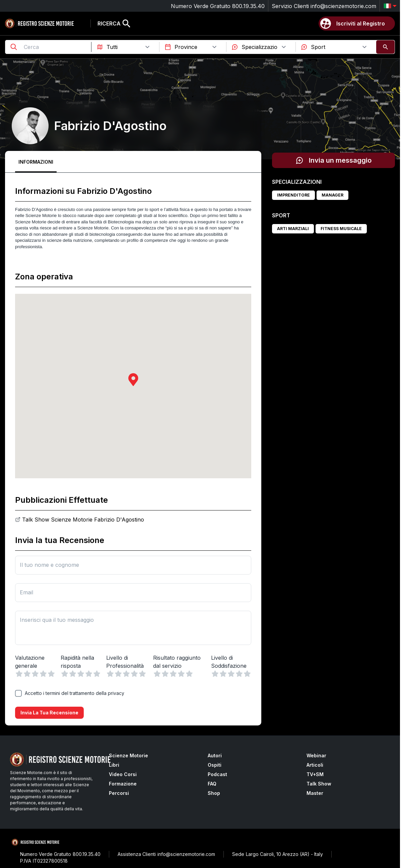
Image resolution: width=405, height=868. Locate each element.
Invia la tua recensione (49, 713)
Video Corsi (123, 774)
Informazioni (36, 162)
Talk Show (319, 784)
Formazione (123, 784)
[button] (133, 379)
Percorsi (119, 793)
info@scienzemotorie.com (343, 6)
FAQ (212, 784)
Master (315, 793)
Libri (114, 765)
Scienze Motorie (128, 755)
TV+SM (315, 774)
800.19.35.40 (248, 6)
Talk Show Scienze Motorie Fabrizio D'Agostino (83, 520)
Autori (215, 755)
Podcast (217, 774)
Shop (214, 793)
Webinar (316, 755)
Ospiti (215, 765)
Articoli (315, 765)
